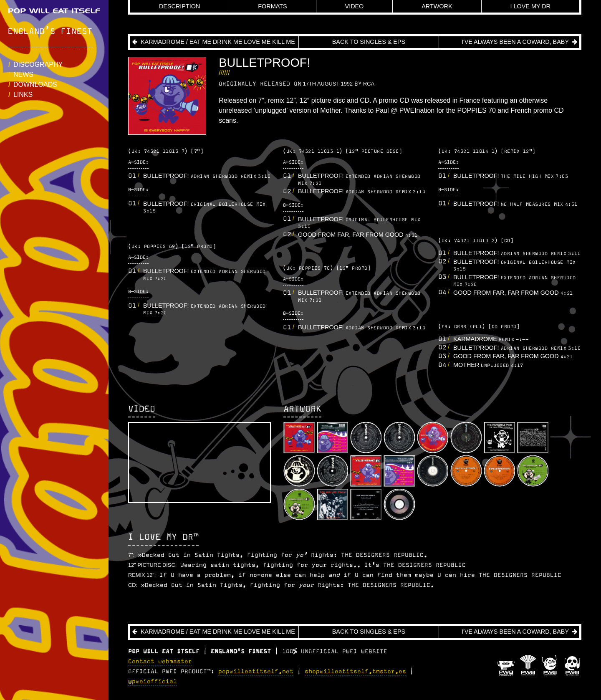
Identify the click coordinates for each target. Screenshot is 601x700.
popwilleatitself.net (256, 672)
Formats (272, 6)
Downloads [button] (35, 85)
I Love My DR (531, 6)
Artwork (437, 6)
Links (23, 95)
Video (355, 6)
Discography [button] (38, 64)
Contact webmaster (160, 662)
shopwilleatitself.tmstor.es (355, 672)
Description (179, 6)
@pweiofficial (153, 682)
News (23, 75)
